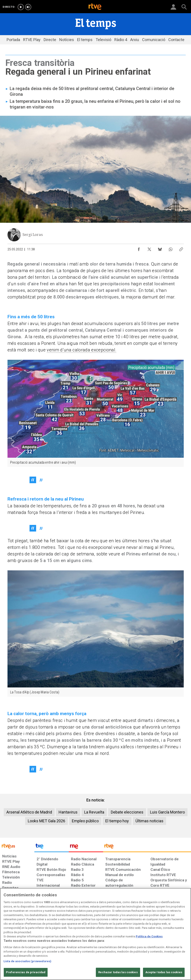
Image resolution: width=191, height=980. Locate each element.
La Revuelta (94, 812)
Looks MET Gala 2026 (46, 821)
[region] (95, 934)
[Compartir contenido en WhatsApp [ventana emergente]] (171, 248)
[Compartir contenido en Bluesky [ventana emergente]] (160, 248)
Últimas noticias (149, 821)
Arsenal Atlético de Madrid (29, 812)
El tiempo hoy (117, 821)
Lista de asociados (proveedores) (27, 961)
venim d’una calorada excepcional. (82, 350)
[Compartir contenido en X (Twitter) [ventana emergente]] (149, 248)
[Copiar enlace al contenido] (181, 248)
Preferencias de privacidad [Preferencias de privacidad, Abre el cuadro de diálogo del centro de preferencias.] (26, 972)
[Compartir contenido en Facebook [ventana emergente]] (139, 248)
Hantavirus (68, 812)
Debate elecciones (127, 812)
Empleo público (85, 821)
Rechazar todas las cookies (118, 972)
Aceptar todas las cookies (164, 972)
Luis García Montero (167, 812)
